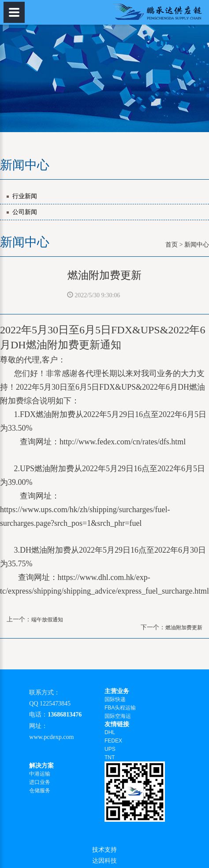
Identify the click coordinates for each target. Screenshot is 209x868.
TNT (110, 757)
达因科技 (104, 861)
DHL (110, 732)
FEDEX (113, 741)
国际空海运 (118, 716)
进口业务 (40, 782)
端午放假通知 (47, 620)
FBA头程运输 (120, 708)
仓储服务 (40, 790)
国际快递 (115, 699)
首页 (172, 245)
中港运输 (40, 774)
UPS (110, 749)
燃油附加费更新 (184, 628)
